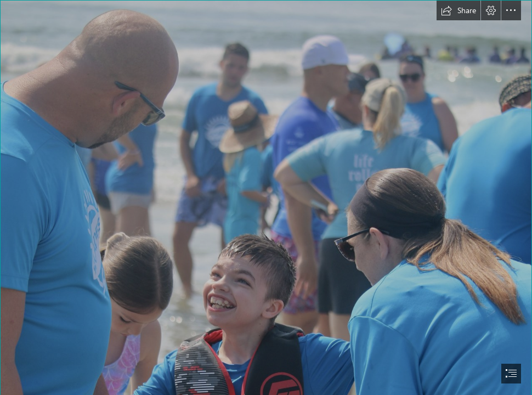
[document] (266, 198)
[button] (459, 10)
